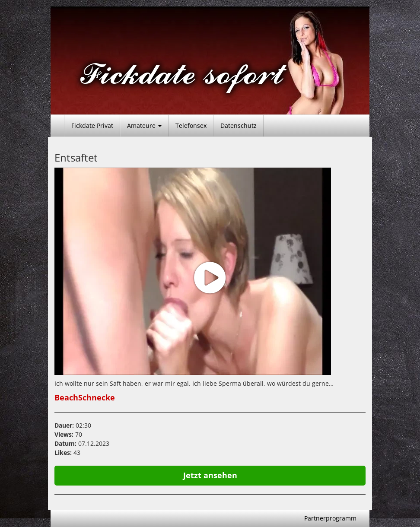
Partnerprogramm (330, 518)
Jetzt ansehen (210, 475)
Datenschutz (239, 125)
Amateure (144, 125)
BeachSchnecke (85, 397)
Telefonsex (191, 125)
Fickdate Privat (92, 125)
